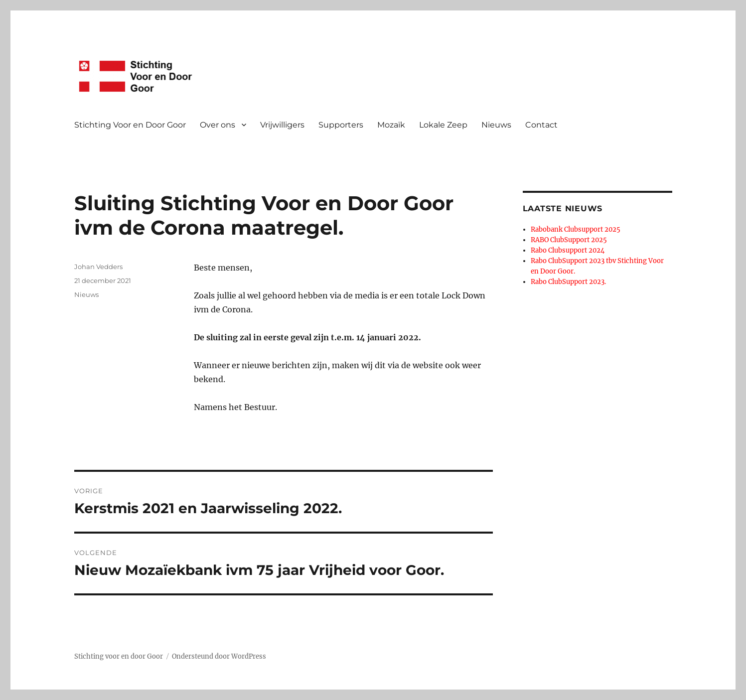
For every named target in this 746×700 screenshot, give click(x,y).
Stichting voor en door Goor (119, 656)
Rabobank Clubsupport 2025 (576, 229)
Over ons (218, 125)
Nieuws (496, 125)
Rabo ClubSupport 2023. (568, 282)
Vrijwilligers (282, 125)
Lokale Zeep (443, 125)
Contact (541, 125)
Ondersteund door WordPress (219, 656)
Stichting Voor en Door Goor (130, 125)
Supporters (341, 125)
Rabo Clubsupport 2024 (568, 250)
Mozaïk (391, 125)
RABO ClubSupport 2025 (569, 240)
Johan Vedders (98, 267)
